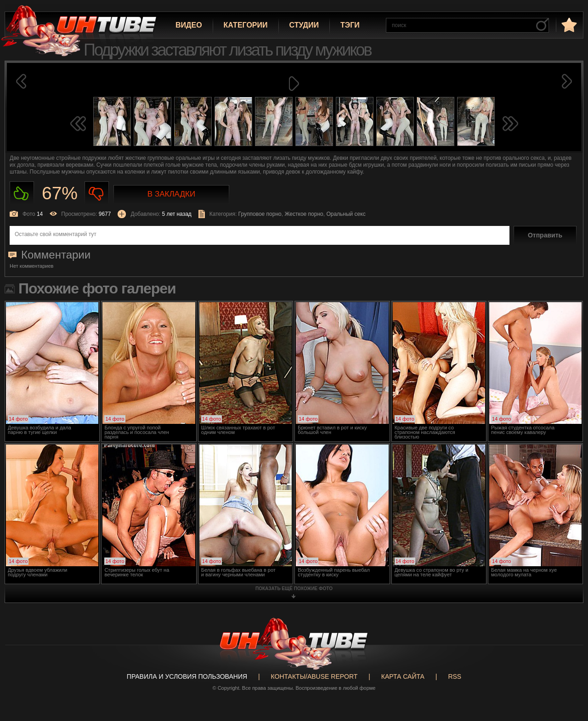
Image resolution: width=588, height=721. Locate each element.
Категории (246, 25)
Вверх (567, 680)
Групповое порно (260, 214)
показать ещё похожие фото (294, 589)
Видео (189, 25)
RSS (455, 676)
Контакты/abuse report (314, 676)
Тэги (350, 25)
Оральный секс (346, 214)
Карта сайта (403, 676)
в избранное (568, 25)
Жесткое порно (304, 214)
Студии (304, 25)
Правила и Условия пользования (187, 676)
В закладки (171, 194)
